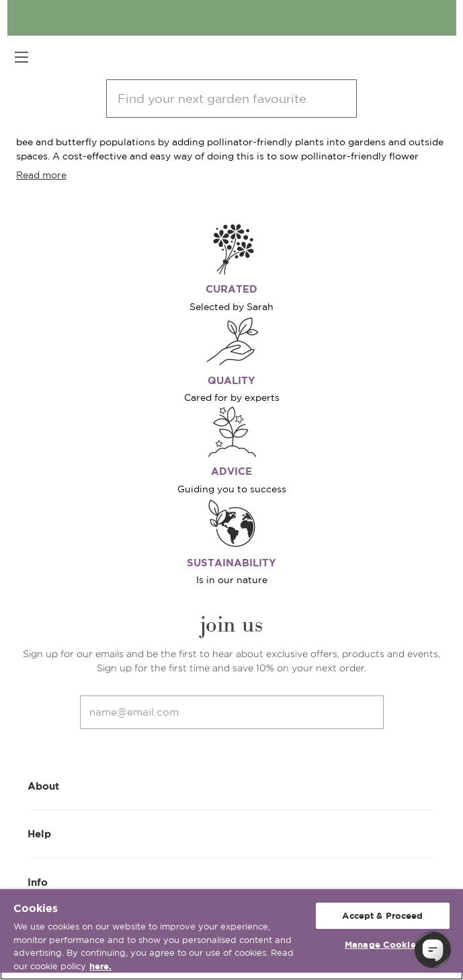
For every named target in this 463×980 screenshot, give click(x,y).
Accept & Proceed (382, 916)
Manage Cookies (383, 945)
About (232, 785)
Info (232, 881)
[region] (231, 935)
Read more (41, 175)
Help (232, 833)
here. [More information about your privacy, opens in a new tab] (100, 966)
